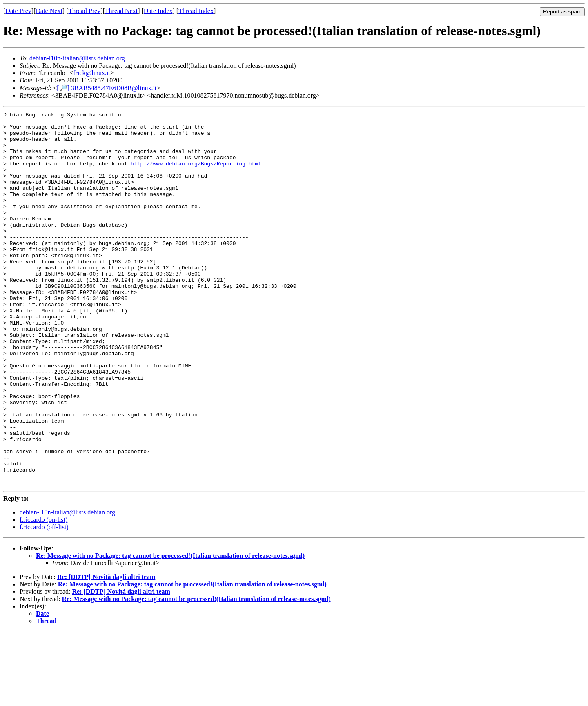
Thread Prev (84, 11)
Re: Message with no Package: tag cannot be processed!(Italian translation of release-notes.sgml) (170, 630)
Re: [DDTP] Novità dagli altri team (106, 651)
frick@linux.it (92, 73)
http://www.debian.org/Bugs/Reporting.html (196, 174)
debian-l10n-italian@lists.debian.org (77, 58)
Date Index (158, 11)
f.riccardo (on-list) (43, 594)
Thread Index (196, 11)
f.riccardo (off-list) (44, 602)
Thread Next (121, 11)
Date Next (49, 11)
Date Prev (18, 11)
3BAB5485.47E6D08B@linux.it (114, 88)
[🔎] (63, 88)
